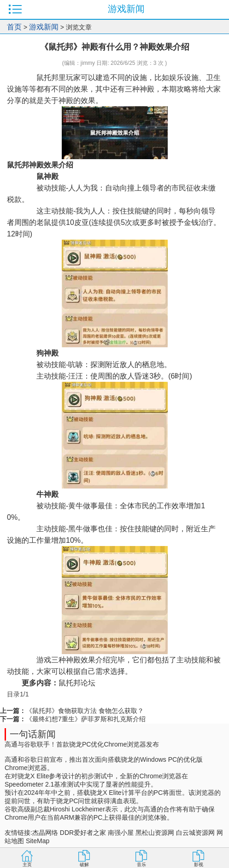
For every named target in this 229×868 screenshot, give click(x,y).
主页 (27, 865)
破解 (84, 865)
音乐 (141, 865)
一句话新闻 (33, 734)
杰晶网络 (45, 833)
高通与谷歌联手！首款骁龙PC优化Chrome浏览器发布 (82, 744)
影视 (199, 865)
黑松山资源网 (155, 833)
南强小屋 (121, 833)
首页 (14, 27)
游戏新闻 (44, 27)
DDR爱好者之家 (83, 833)
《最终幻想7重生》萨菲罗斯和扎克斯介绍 (86, 719)
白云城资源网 (195, 833)
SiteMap (38, 841)
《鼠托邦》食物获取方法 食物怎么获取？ (85, 711)
